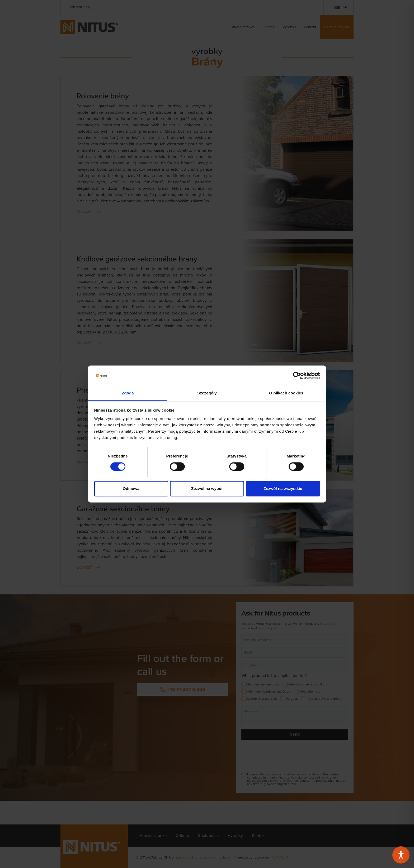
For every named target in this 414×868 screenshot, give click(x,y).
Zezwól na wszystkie (283, 488)
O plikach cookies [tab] (286, 393)
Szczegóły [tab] (207, 393)
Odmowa (131, 488)
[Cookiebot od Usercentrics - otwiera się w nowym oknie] (297, 376)
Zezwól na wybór (207, 488)
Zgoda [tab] (128, 393)
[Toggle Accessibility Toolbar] (401, 855)
